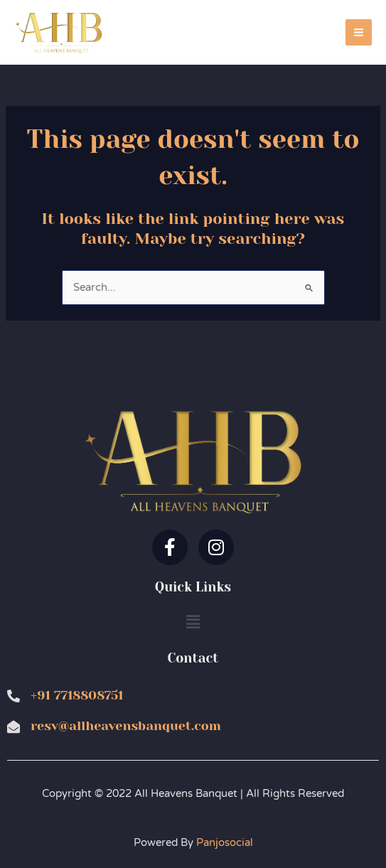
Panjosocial (225, 843)
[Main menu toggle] (359, 32)
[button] (193, 623)
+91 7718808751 (77, 695)
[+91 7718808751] (14, 696)
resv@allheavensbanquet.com (126, 726)
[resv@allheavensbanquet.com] (14, 727)
